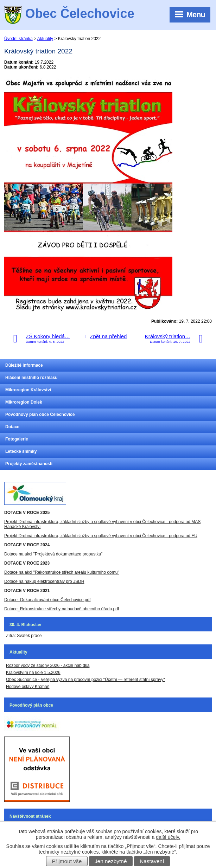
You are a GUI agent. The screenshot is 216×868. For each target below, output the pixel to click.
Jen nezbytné (111, 861)
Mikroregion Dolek (24, 402)
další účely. (168, 837)
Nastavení (152, 861)
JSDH (78, 581)
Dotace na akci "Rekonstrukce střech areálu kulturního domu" (62, 572)
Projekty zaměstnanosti (29, 464)
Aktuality (45, 39)
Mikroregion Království (28, 390)
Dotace (12, 427)
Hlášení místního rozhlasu (31, 378)
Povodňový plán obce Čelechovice (40, 414)
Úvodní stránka (18, 39)
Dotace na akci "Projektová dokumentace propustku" (53, 554)
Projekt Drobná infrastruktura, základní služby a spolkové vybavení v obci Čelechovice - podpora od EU (101, 536)
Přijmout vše (67, 861)
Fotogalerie (17, 439)
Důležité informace (24, 365)
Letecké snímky (21, 451)
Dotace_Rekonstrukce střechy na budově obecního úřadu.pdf (62, 609)
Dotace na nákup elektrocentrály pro (38, 581)
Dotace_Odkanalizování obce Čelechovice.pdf (47, 600)
